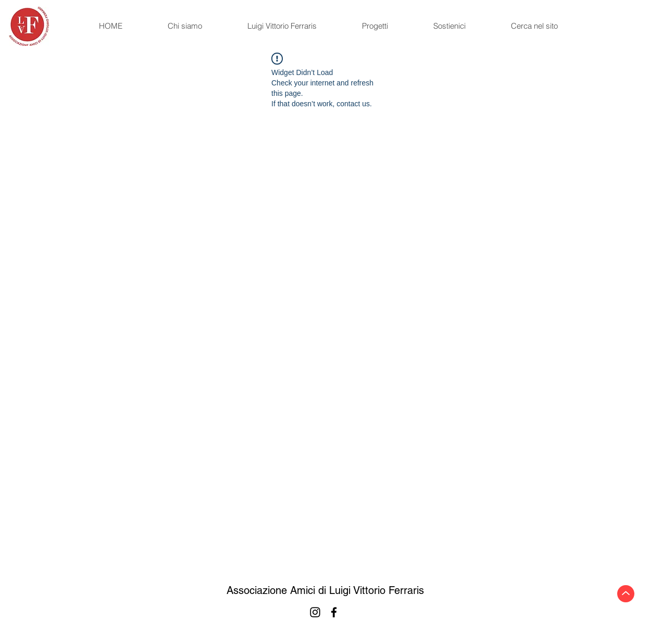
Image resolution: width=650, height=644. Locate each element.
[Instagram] (315, 612)
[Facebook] (334, 612)
